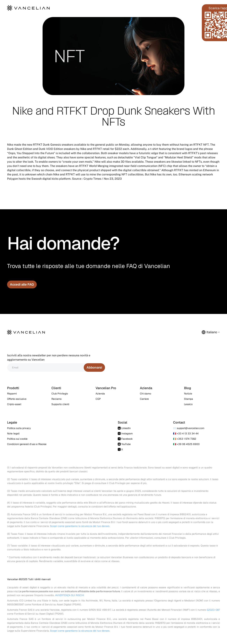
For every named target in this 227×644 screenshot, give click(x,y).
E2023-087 (213, 610)
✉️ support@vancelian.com (189, 428)
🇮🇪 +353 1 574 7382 (185, 439)
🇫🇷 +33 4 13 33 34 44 (186, 433)
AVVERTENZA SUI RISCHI (70, 595)
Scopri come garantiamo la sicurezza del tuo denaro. (80, 526)
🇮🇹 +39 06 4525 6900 (186, 444)
